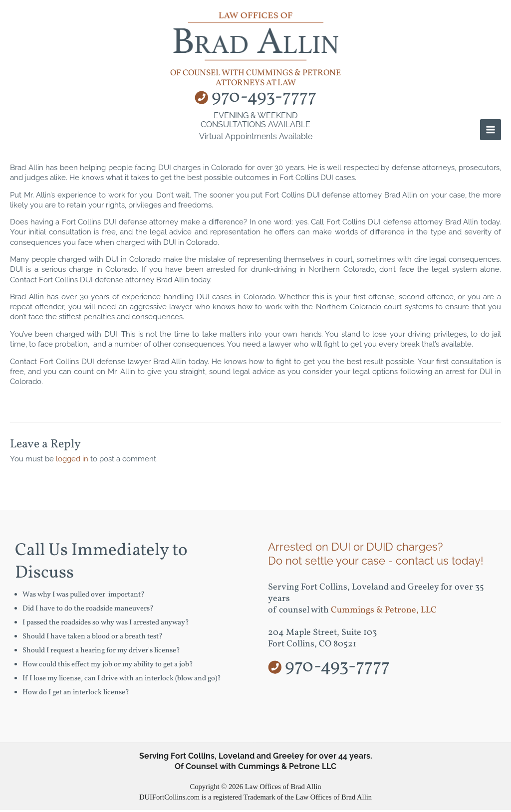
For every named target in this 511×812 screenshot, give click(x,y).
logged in (72, 461)
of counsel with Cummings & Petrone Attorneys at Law (255, 80)
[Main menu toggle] (491, 132)
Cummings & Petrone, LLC (384, 613)
